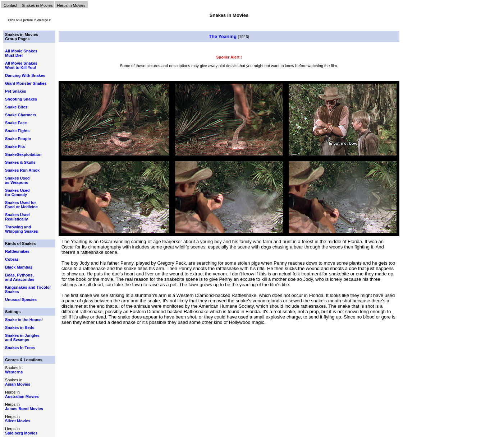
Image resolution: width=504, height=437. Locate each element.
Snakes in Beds (20, 327)
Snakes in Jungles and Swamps (22, 338)
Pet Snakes (16, 91)
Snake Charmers (21, 115)
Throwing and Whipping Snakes (22, 229)
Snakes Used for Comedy (17, 192)
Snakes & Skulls (20, 162)
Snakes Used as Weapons (17, 180)
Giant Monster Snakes (26, 83)
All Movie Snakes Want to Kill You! (21, 65)
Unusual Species (21, 299)
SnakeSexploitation (23, 154)
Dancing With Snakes (25, 75)
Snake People (18, 139)
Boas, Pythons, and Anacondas (20, 277)
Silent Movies (18, 421)
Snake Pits (15, 147)
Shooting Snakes (21, 99)
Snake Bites (16, 107)
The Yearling (223, 36)
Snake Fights (17, 131)
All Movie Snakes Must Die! (21, 53)
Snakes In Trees (20, 348)
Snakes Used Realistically (17, 217)
